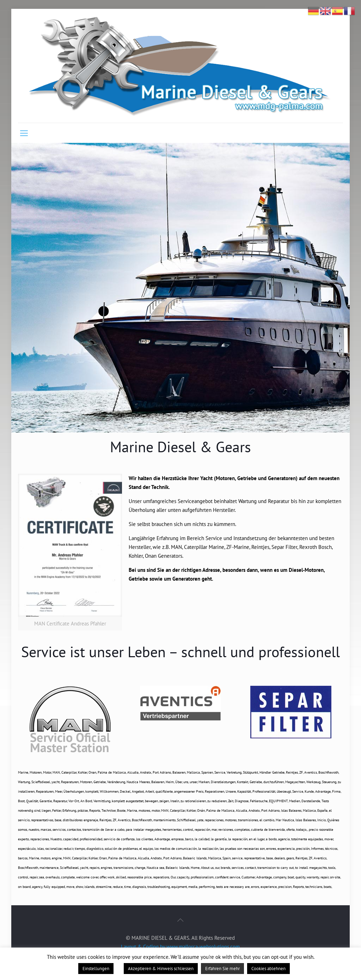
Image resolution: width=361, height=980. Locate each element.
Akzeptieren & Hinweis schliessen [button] (161, 969)
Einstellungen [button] (96, 969)
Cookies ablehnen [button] (268, 969)
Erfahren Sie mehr (222, 969)
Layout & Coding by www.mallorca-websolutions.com (180, 947)
